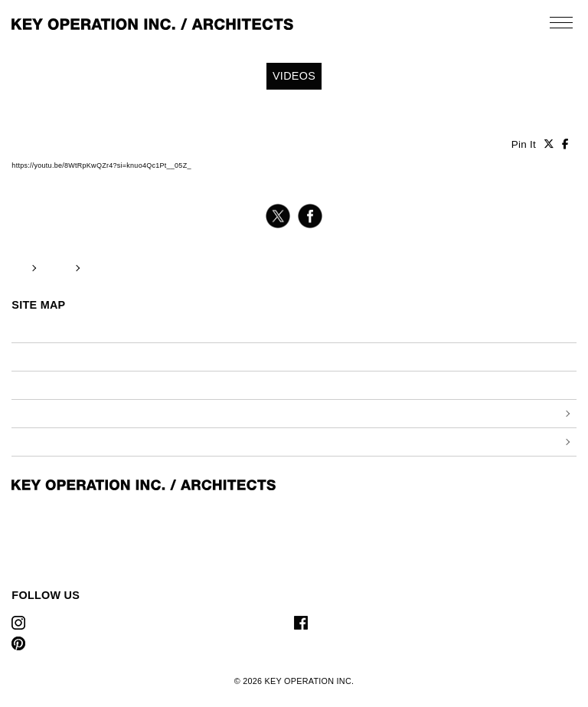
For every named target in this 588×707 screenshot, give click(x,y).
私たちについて (327, 328)
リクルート (35, 385)
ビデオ (26, 357)
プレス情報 (317, 357)
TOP (20, 268)
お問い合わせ (322, 385)
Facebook (338, 622)
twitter (278, 216)
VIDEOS (56, 268)
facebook (310, 216)
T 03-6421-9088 (45, 563)
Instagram (55, 622)
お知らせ (30, 328)
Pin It (524, 144)
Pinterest (53, 643)
